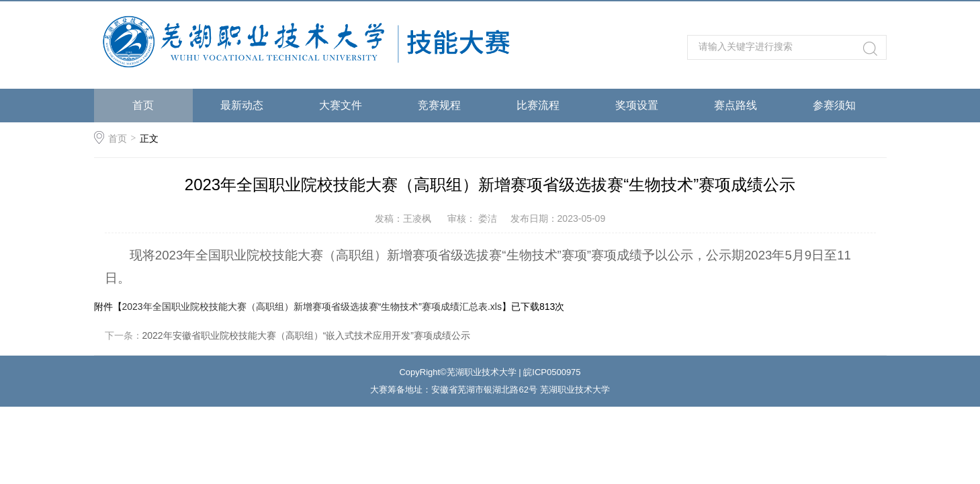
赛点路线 (736, 105)
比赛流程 (538, 105)
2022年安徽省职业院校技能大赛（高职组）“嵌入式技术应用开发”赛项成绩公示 (306, 335)
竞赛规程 (439, 105)
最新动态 (242, 105)
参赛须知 (834, 105)
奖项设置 (637, 105)
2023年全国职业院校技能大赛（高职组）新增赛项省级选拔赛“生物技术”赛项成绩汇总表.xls (312, 307)
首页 (143, 105)
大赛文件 (341, 105)
